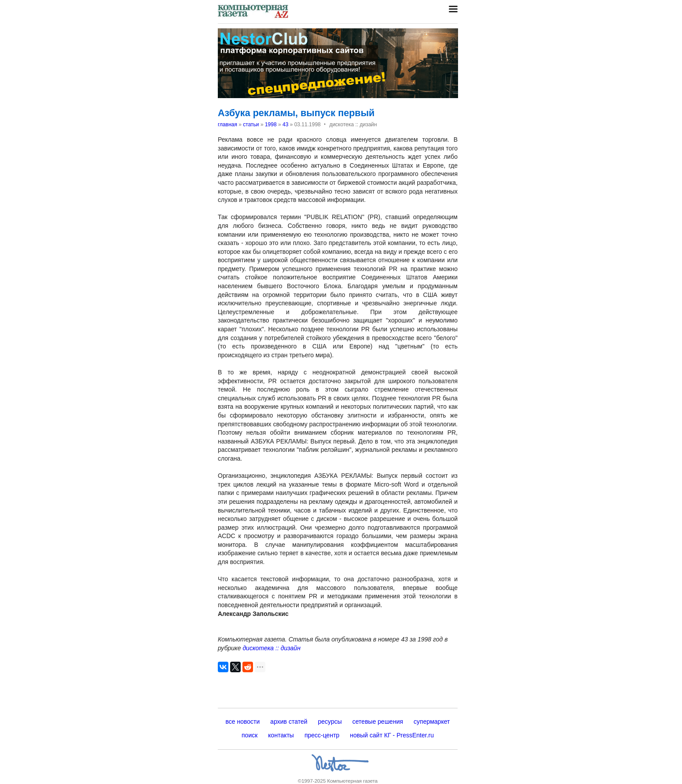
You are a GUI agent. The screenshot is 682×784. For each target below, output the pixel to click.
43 (285, 125)
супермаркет (432, 722)
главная (227, 125)
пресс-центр (322, 735)
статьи (251, 125)
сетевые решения (378, 722)
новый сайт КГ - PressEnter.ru (392, 735)
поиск (249, 735)
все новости (243, 722)
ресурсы (330, 722)
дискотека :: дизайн (271, 648)
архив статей (289, 722)
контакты (281, 735)
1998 (271, 125)
